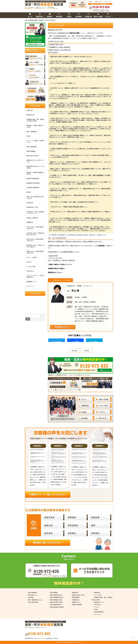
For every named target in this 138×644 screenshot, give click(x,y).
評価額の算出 (76, 600)
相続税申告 (75, 593)
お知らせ (29, 262)
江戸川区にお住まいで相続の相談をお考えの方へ (35, 234)
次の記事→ (87, 351)
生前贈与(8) (30, 203)
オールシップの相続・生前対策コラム (35, 141)
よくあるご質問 (31, 267)
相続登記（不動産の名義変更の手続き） (35, 173)
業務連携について (32, 282)
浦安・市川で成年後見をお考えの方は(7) (35, 197)
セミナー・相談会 (32, 257)
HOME (91, 2)
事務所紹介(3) (30, 115)
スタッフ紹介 (98, 595)
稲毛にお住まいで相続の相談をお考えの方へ (35, 240)
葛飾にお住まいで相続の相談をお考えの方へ (35, 252)
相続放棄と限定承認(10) (33, 183)
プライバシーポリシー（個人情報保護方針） (35, 276)
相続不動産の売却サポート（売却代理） (35, 167)
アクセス (97, 607)
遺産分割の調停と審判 (56, 602)
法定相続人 (31, 597)
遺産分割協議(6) (31, 151)
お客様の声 (30, 110)
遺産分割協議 (54, 593)
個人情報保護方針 (99, 612)
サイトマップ (108, 2)
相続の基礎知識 (32, 593)
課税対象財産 (76, 597)
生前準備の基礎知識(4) (33, 188)
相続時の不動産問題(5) (33, 179)
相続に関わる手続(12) (33, 156)
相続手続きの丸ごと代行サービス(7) (35, 161)
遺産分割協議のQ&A (56, 605)
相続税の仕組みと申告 (78, 595)
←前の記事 (74, 351)
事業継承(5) (30, 222)
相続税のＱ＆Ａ (76, 602)
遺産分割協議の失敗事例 (57, 607)
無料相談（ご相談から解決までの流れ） (35, 126)
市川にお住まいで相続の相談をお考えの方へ (35, 228)
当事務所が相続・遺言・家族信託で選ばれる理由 (35, 120)
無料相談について (99, 602)
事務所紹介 (97, 593)
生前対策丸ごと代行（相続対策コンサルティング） (35, 213)
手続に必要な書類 (33, 602)
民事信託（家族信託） (33, 218)
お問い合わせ (30, 271)
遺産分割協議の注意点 (56, 600)
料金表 (29, 136)
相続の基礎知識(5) (32, 147)
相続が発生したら (33, 595)
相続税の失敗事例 (77, 605)
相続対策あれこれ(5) (32, 207)
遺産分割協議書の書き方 (57, 597)
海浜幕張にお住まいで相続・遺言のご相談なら (35, 246)
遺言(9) (29, 192)
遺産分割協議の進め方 (56, 595)
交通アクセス (98, 2)
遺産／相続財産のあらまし (35, 600)
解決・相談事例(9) (32, 132)
